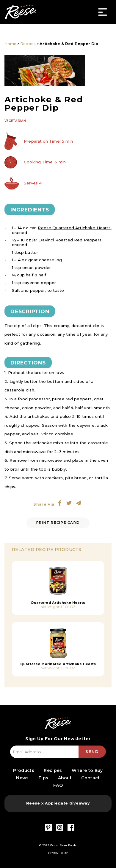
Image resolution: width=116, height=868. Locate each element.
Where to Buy (87, 770)
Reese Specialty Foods (21, 12)
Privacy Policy (58, 853)
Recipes (28, 44)
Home (10, 44)
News (22, 778)
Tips (43, 778)
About (65, 778)
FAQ (58, 785)
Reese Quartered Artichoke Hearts (74, 228)
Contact (90, 778)
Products (23, 770)
